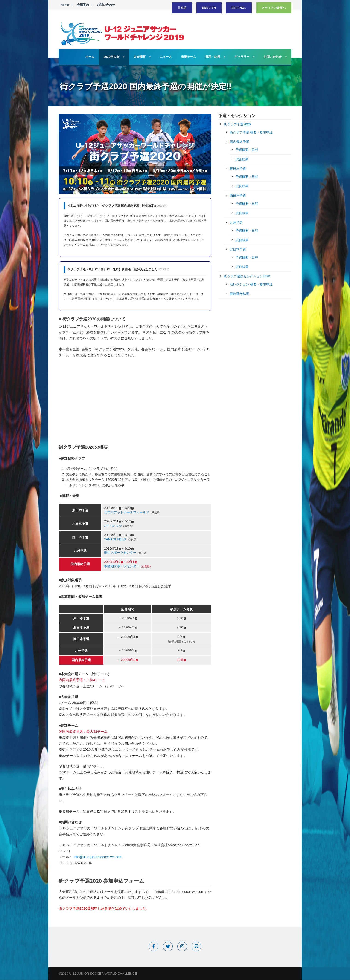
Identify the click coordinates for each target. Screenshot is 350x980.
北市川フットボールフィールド (127, 512)
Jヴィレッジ (113, 526)
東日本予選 (238, 169)
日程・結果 (213, 57)
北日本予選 (238, 249)
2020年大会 (111, 57)
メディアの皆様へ (274, 8)
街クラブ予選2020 (237, 124)
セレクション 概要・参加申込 (251, 284)
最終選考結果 (239, 294)
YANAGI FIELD (115, 539)
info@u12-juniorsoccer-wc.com (98, 857)
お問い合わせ (106, 5)
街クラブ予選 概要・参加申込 (251, 132)
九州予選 (236, 222)
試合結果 (242, 159)
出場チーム (188, 57)
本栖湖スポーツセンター (122, 566)
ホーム (90, 57)
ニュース (166, 57)
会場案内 (83, 5)
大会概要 (140, 57)
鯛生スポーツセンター (120, 553)
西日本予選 (238, 196)
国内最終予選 (239, 142)
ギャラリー (242, 57)
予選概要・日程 (247, 150)
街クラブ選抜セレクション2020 (247, 276)
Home (65, 5)
